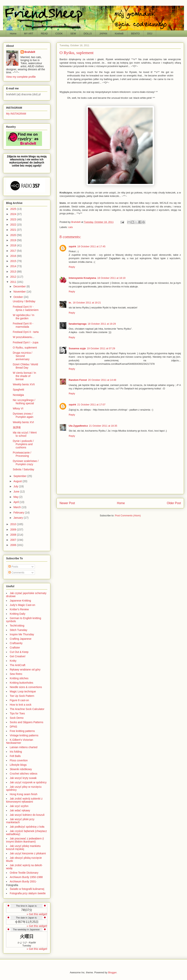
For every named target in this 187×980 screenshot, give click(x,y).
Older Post (174, 503)
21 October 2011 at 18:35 (103, 426)
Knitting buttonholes (21, 683)
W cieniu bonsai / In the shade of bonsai (24, 376)
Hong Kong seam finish (24, 794)
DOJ (150, 34)
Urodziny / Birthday (24, 301)
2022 (14, 225)
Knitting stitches (19, 678)
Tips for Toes (17, 713)
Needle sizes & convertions (26, 687)
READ (44, 34)
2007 (14, 540)
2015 (14, 261)
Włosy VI (18, 408)
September (20, 476)
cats (71, 227)
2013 (14, 272)
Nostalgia (18, 395)
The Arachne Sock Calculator (27, 709)
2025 (14, 209)
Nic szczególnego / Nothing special (24, 402)
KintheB (119, 34)
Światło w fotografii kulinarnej (27, 889)
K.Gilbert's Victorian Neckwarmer (20, 741)
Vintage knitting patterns (24, 735)
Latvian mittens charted (24, 747)
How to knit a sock (21, 705)
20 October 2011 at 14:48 (102, 380)
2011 (14, 282)
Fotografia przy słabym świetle (28, 893)
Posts (13, 567)
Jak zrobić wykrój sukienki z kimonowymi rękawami (24, 800)
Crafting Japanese (21, 639)
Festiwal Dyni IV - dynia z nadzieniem (26, 308)
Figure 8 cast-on (19, 700)
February (19, 513)
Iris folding (16, 752)
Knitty (13, 661)
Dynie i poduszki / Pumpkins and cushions (23, 444)
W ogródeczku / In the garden (24, 317)
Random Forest (78, 380)
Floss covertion (19, 760)
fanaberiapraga (78, 324)
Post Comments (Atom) (128, 515)
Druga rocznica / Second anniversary (23, 356)
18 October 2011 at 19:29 (102, 324)
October (19, 297)
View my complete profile (21, 77)
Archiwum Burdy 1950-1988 (26, 877)
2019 (14, 240)
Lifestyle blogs (18, 765)
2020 (14, 235)
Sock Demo (17, 718)
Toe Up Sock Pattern (22, 696)
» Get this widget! (37, 914)
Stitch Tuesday (19, 630)
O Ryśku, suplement (25, 348)
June (17, 492)
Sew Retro (16, 674)
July (16, 486)
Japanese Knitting (20, 601)
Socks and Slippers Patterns (27, 722)
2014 (14, 266)
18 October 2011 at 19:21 (87, 303)
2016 (14, 256)
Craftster (15, 648)
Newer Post (67, 503)
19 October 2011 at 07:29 (101, 348)
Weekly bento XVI (23, 422)
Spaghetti (18, 390)
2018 (14, 245)
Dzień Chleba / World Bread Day (25, 366)
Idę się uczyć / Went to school (25, 434)
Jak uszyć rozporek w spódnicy (28, 782)
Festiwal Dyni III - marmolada (23, 325)
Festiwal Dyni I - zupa (26, 342)
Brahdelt (30, 52)
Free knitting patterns (22, 731)
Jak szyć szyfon (19, 806)
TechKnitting (17, 626)
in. (70, 303)
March (17, 507)
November (20, 292)
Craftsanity (16, 643)
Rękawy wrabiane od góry (25, 670)
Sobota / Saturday (23, 469)
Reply (72, 267)
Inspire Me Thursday (22, 634)
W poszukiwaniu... (24, 337)
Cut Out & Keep (19, 652)
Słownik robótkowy (21, 769)
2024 (14, 214)
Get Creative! (18, 656)
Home (13, 34)
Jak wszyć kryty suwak (23, 778)
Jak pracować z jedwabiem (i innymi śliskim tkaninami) (25, 840)
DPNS (13, 727)
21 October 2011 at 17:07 (91, 405)
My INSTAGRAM (16, 114)
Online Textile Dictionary (24, 873)
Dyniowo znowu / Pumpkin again (23, 415)
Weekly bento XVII (24, 384)
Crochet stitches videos (24, 774)
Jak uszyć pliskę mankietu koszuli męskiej (23, 847)
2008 (14, 535)
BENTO (135, 34)
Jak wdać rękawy (20, 810)
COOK (59, 34)
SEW (73, 34)
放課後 (17, 427)
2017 (14, 251)
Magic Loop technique (23, 691)
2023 (14, 219)
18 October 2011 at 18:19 (111, 278)
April (16, 502)
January (19, 518)
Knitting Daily (18, 614)
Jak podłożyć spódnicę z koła (27, 827)
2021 (14, 230)
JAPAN (103, 34)
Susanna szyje (77, 348)
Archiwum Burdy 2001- (23, 881)
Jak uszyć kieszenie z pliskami (28, 853)
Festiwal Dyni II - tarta (26, 332)
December (20, 286)
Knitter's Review (19, 609)
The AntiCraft (18, 665)
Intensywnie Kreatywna (82, 278)
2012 (14, 277)
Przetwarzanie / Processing (22, 454)
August (18, 481)
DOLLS (88, 34)
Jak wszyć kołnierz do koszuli (27, 815)
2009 (14, 530)
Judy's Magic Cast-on (22, 605)
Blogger (112, 972)
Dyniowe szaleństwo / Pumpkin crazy (26, 463)
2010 (14, 524)
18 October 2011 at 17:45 (91, 246)
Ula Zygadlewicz (78, 426)
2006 (14, 545)
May (16, 497)
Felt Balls (15, 756)
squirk (72, 246)
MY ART (29, 34)
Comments (16, 572)
